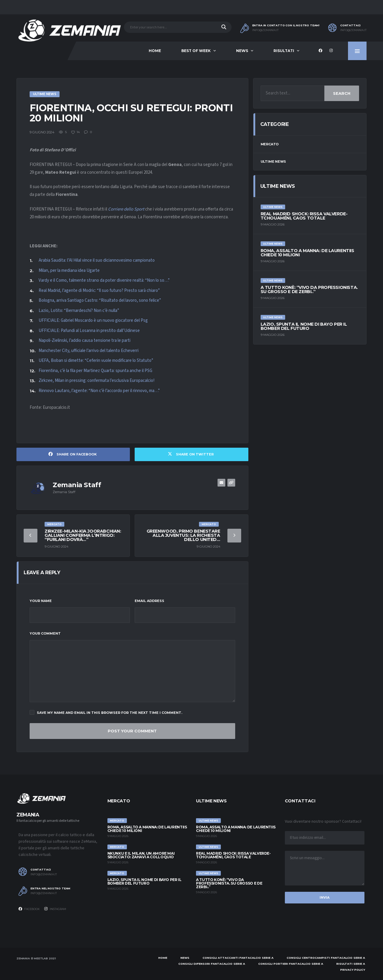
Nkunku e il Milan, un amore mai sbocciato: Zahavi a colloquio (141, 855)
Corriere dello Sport (126, 209)
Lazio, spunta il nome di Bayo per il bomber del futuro (304, 326)
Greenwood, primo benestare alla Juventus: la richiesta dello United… (183, 535)
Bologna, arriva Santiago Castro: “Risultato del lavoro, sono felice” (100, 300)
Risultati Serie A (351, 964)
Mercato (270, 144)
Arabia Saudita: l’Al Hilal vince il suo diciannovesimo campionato (97, 260)
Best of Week (196, 51)
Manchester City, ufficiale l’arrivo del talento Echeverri (89, 351)
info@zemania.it (265, 30)
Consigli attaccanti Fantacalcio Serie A (238, 958)
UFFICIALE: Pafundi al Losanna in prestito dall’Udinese (89, 331)
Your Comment (45, 633)
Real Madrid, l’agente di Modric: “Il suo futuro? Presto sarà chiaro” (99, 291)
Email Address (149, 601)
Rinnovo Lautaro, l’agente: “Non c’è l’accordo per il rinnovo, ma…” (99, 391)
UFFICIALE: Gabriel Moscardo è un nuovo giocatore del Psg (93, 320)
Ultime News (273, 161)
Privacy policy (353, 970)
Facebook (29, 909)
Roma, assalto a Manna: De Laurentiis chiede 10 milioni (307, 253)
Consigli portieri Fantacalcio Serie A (291, 964)
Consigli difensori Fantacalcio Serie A (212, 964)
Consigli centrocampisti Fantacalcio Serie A (326, 958)
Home (155, 51)
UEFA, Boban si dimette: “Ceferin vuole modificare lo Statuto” (96, 361)
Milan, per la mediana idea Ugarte (69, 270)
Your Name (41, 601)
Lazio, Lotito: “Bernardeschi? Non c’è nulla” (79, 311)
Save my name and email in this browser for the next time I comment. (106, 712)
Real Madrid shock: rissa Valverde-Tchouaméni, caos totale (304, 216)
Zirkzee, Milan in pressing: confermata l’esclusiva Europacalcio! (96, 381)
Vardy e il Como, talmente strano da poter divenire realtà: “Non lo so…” (104, 280)
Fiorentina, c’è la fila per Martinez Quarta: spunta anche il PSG (95, 371)
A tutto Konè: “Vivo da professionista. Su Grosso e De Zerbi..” (309, 289)
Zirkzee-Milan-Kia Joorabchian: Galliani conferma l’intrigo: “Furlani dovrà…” (83, 535)
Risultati (284, 51)
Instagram (55, 909)
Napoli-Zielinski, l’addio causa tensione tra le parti (85, 340)
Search (342, 93)
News (242, 51)
